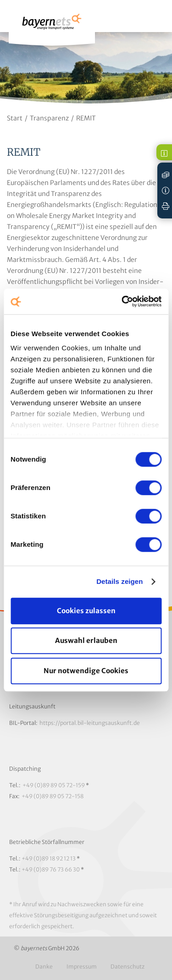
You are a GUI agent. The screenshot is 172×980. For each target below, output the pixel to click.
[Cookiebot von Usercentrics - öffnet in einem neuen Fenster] (122, 301)
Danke (44, 966)
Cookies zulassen (86, 611)
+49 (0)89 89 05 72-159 (54, 785)
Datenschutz (128, 966)
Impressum (82, 966)
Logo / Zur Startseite (52, 26)
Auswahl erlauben (86, 640)
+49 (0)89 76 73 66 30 (51, 869)
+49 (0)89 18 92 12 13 (49, 858)
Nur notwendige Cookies (86, 671)
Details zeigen (119, 581)
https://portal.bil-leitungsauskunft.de (90, 723)
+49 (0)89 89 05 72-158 (53, 796)
